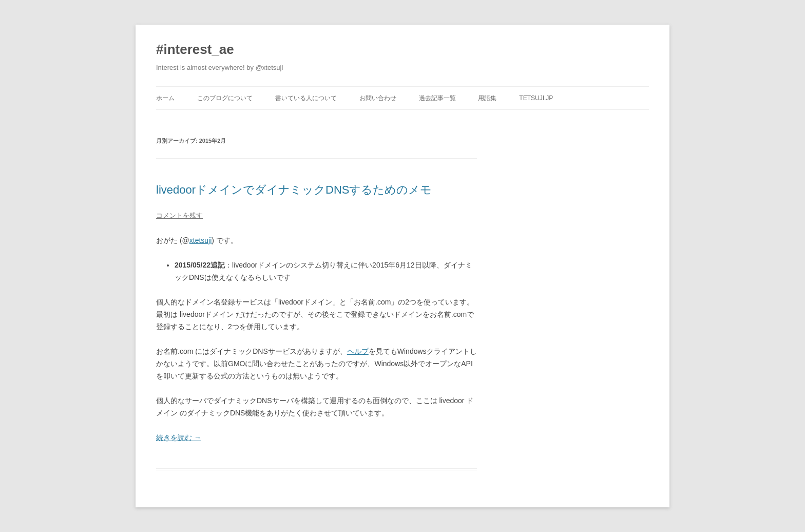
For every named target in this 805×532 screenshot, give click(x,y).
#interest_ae (195, 49)
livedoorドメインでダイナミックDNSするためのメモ (294, 190)
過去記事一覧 (437, 98)
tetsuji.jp (536, 98)
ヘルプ (358, 351)
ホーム (165, 98)
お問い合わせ (378, 98)
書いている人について (306, 98)
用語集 (487, 98)
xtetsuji (201, 240)
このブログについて (225, 98)
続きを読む (179, 438)
